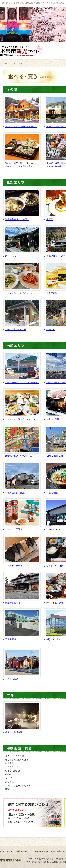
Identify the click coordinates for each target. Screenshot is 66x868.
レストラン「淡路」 (56, 566)
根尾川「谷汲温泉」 (15, 732)
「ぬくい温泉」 (13, 679)
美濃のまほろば (13, 603)
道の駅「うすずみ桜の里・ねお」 (21, 127)
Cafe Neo (10, 256)
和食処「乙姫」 (54, 419)
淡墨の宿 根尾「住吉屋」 (17, 220)
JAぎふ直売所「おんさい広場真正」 (22, 383)
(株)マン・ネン (54, 639)
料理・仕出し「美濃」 (16, 493)
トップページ (5, 63)
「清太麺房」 (53, 493)
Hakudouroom (53, 529)
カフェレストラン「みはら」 (19, 293)
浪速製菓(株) (11, 639)
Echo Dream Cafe (55, 456)
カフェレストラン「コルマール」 (21, 419)
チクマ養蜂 (52, 293)
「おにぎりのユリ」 (15, 566)
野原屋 (50, 220)
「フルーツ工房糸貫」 (16, 529)
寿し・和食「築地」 (56, 603)
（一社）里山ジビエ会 (16, 330)
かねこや (51, 330)
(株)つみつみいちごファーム (19, 456)
